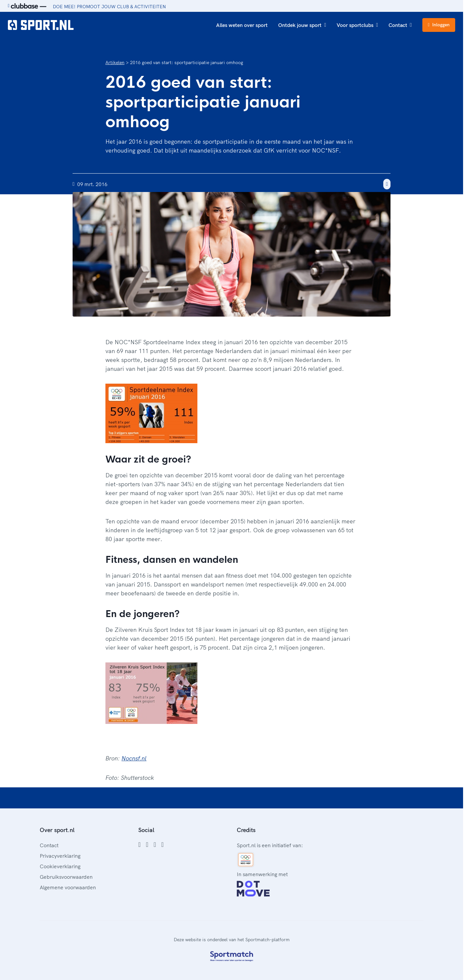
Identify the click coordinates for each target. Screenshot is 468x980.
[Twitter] (155, 845)
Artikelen (115, 62)
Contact (400, 25)
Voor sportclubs (357, 25)
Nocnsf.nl (134, 758)
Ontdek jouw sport (302, 25)
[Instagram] (147, 845)
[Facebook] (139, 845)
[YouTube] (162, 845)
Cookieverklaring (60, 866)
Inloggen (439, 25)
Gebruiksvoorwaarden (66, 877)
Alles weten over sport (242, 25)
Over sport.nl (57, 830)
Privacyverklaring (60, 856)
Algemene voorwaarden (68, 887)
